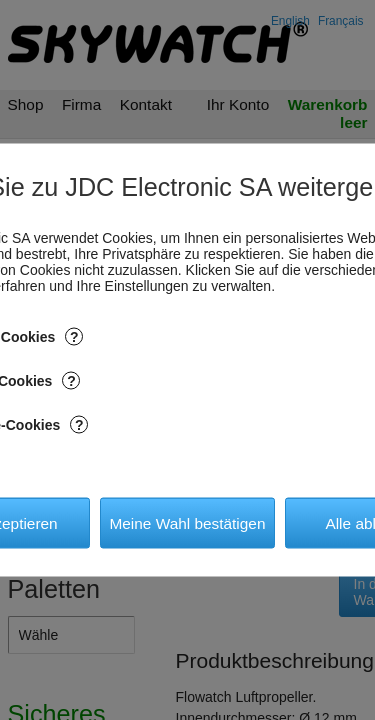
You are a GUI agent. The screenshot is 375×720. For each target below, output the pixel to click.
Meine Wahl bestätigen (187, 522)
